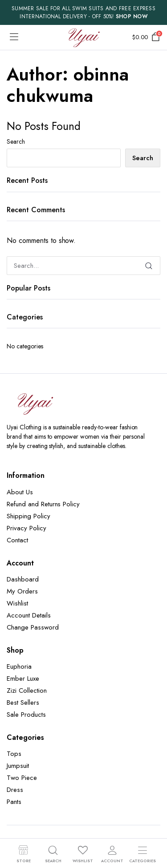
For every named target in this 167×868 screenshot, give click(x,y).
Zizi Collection (27, 690)
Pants (14, 802)
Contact (17, 540)
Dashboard (23, 579)
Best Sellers (23, 702)
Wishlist (17, 603)
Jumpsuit (18, 766)
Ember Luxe (23, 678)
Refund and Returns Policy (43, 504)
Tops (14, 754)
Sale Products (26, 715)
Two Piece (22, 778)
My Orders (22, 591)
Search (16, 141)
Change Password (33, 627)
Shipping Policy (29, 516)
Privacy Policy (26, 528)
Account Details (29, 615)
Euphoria (19, 666)
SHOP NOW (132, 16)
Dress (15, 790)
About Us (20, 492)
